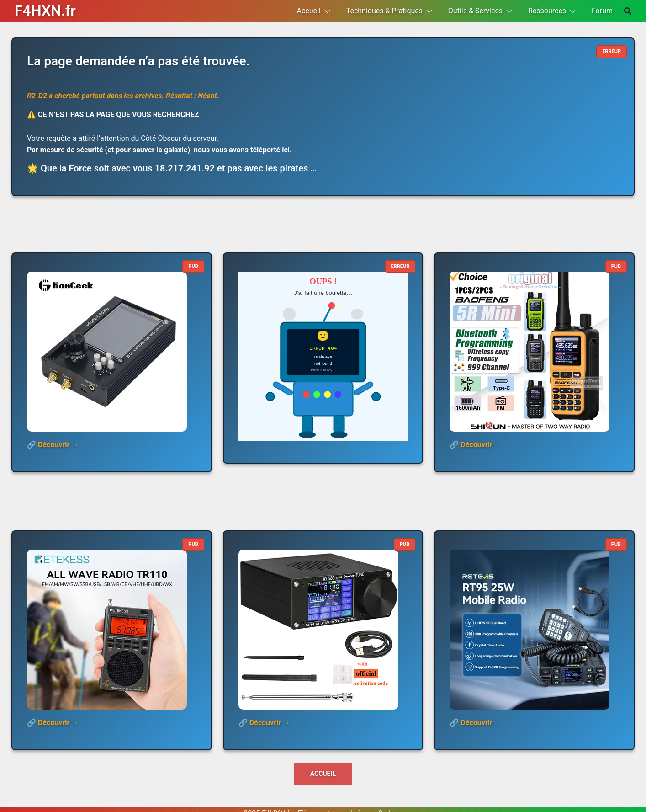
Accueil (309, 11)
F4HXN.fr (45, 11)
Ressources (547, 11)
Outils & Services (475, 11)
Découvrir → (58, 445)
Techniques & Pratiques (384, 11)
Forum (602, 11)
